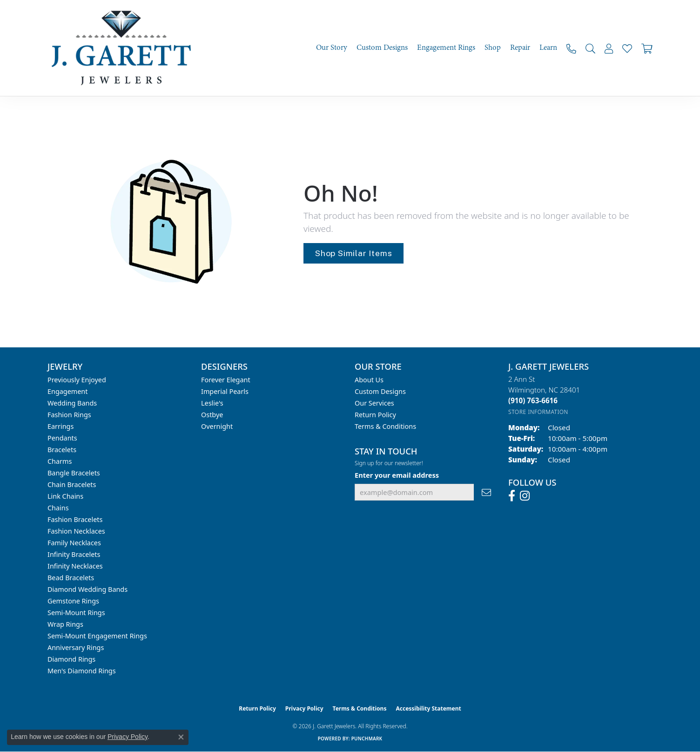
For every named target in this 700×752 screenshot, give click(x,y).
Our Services (374, 403)
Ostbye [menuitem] (212, 415)
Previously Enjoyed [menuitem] (77, 380)
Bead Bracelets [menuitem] (71, 578)
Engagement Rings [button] (446, 48)
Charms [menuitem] (60, 461)
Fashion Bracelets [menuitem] (75, 519)
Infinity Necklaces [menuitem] (75, 566)
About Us (369, 380)
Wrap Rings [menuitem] (65, 624)
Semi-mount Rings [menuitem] (76, 613)
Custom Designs (380, 391)
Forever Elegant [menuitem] (226, 380)
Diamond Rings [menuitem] (71, 659)
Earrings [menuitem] (61, 426)
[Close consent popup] (181, 737)
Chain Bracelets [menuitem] (72, 484)
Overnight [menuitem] (217, 426)
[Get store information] (538, 412)
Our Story (332, 48)
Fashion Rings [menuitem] (69, 415)
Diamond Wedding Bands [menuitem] (87, 589)
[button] (590, 48)
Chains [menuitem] (58, 508)
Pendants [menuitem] (62, 438)
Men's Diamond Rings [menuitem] (82, 671)
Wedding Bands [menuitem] (72, 403)
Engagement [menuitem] (67, 391)
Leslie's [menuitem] (212, 403)
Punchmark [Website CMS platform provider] (367, 738)
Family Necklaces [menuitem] (74, 543)
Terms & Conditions (385, 426)
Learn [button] (548, 48)
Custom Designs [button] (382, 48)
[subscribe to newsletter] (486, 492)
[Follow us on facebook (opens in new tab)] (512, 496)
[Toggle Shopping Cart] (647, 48)
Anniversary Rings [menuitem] (76, 647)
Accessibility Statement (428, 708)
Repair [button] (520, 48)
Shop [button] (493, 48)
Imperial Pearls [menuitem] (225, 391)
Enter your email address (397, 475)
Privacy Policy (304, 708)
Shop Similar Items (353, 253)
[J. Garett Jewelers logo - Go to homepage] (124, 48)
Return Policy (375, 415)
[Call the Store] (533, 400)
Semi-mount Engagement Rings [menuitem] (97, 636)
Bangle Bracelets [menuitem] (74, 473)
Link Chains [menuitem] (65, 496)
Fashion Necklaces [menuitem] (76, 531)
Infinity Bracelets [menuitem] (74, 554)
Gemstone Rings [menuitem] (73, 601)
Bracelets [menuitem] (62, 450)
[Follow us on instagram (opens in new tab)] (525, 496)
